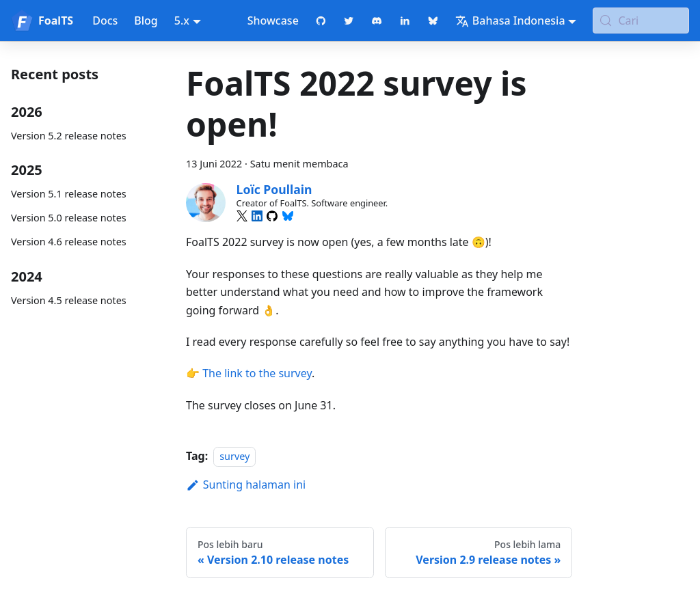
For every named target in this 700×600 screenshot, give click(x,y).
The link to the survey (257, 373)
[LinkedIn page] (405, 21)
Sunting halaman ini (246, 485)
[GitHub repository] (321, 21)
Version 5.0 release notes (69, 218)
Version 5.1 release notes (69, 194)
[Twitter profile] (349, 21)
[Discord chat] (377, 21)
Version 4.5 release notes (69, 300)
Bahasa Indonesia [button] (510, 21)
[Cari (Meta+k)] (641, 21)
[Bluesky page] (433, 21)
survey (234, 456)
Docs (105, 21)
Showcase (273, 21)
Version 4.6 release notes (69, 242)
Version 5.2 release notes (69, 136)
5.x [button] (182, 21)
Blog (146, 21)
